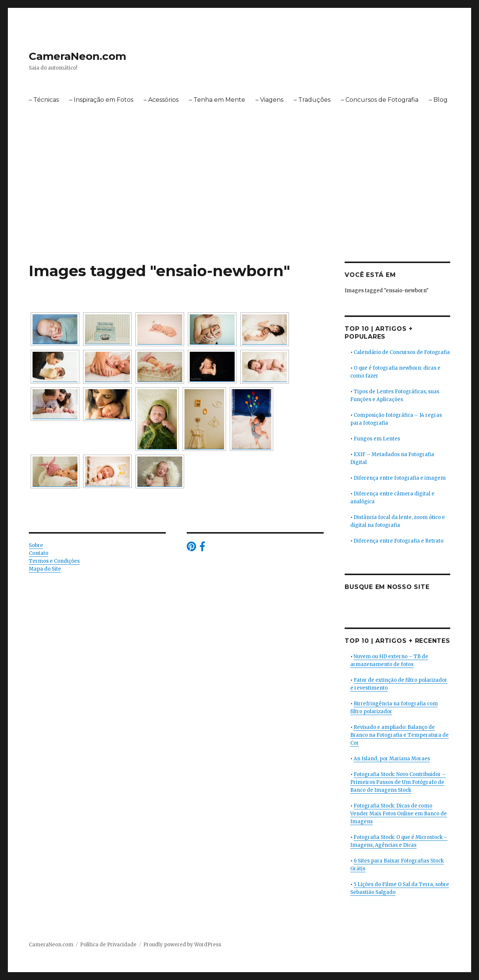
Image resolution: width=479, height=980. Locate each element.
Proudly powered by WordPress (182, 945)
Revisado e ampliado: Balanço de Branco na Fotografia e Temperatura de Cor (399, 735)
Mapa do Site (45, 569)
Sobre (36, 545)
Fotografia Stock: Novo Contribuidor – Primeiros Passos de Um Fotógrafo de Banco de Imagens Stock (398, 782)
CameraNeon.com (77, 56)
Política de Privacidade (108, 945)
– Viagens (269, 100)
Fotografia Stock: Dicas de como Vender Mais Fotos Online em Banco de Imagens (399, 814)
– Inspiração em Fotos (101, 100)
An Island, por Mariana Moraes (392, 759)
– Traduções (312, 100)
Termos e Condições (54, 561)
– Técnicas (44, 100)
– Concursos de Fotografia (380, 100)
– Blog (438, 100)
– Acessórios (161, 100)
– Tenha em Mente (217, 100)
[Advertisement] (239, 206)
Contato (39, 553)
